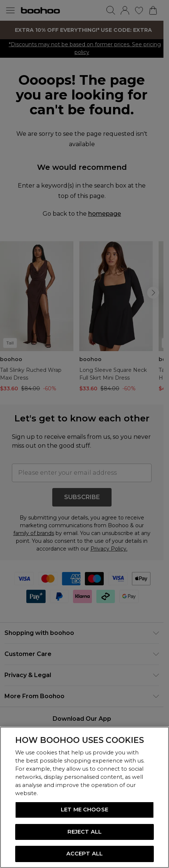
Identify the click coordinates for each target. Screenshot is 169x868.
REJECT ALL (84, 832)
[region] (84, 797)
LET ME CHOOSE (84, 810)
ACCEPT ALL (84, 854)
